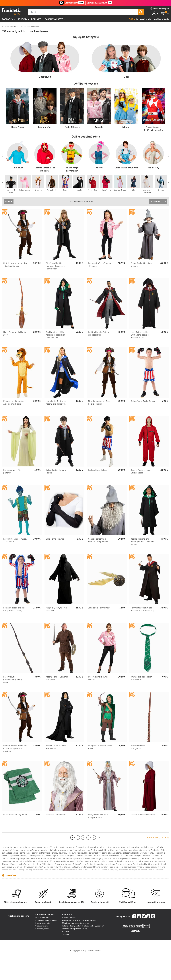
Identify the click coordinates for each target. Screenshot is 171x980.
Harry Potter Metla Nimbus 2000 (15, 333)
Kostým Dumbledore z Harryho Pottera (98, 816)
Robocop (161, 190)
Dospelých (45, 77)
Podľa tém (8, 19)
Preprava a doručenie (44, 923)
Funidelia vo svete (69, 918)
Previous (2, 156)
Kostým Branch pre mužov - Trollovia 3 (15, 540)
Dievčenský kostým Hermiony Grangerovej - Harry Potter (57, 266)
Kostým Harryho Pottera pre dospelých (99, 333)
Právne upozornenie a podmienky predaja (79, 920)
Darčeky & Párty (54, 19)
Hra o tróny (153, 168)
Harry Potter (18, 127)
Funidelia (6, 26)
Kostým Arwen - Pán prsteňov (12, 471)
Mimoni (126, 127)
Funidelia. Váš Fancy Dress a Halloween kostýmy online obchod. (12, 12)
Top (131, 19)
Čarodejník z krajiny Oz (126, 168)
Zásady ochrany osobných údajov (75, 923)
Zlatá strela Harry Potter (99, 608)
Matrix (79, 190)
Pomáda (99, 127)
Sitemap (65, 931)
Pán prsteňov (45, 127)
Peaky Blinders (72, 127)
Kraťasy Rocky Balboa (98, 470)
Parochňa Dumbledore (56, 815)
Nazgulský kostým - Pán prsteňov (56, 609)
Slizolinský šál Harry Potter (15, 815)
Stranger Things (120, 190)
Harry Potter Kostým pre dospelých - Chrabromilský (143, 609)
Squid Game (106, 190)
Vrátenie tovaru (42, 926)
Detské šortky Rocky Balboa (143, 401)
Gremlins (38, 190)
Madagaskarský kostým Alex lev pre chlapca (14, 402)
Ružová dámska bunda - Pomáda (99, 678)
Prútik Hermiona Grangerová (138, 747)
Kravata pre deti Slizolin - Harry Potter (142, 678)
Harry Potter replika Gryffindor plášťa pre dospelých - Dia (140, 335)
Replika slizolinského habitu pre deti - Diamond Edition (142, 542)
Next (169, 156)
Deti (126, 77)
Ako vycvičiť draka (11, 191)
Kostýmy (22, 19)
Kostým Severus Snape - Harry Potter (57, 747)
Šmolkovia (18, 168)
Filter (8, 201)
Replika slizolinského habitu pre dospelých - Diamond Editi (56, 335)
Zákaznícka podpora (18, 916)
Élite (134, 190)
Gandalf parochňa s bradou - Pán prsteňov (98, 540)
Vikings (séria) (52, 190)
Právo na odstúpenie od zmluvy (75, 929)
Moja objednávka (42, 918)
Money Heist (93, 190)
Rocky (65, 190)
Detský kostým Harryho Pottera (56, 471)
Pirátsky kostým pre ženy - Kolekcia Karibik (100, 402)
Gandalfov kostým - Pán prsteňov (141, 264)
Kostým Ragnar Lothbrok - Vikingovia (57, 678)
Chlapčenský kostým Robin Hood (100, 747)
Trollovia (99, 168)
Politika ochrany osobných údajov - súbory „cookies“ (83, 926)
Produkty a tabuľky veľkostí (46, 920)
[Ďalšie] (99, 837)
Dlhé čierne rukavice (55, 539)
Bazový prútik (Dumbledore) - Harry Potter (13, 680)
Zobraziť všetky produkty (158, 837)
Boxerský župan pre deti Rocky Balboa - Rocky (14, 609)
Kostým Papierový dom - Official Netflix (141, 471)
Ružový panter (25, 190)
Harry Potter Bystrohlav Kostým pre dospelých (56, 402)
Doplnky (36, 19)
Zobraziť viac (11, 875)
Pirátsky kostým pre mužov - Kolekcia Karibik (15, 264)
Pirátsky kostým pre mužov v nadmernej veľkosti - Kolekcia (15, 748)
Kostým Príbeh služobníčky (143, 815)
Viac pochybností (42, 929)
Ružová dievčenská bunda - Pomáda (100, 264)
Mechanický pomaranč (147, 191)
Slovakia (65, 934)
